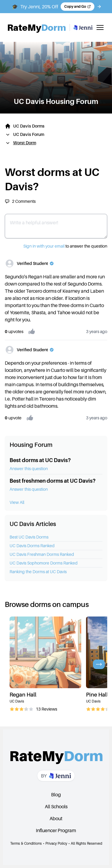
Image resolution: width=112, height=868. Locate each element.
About (56, 818)
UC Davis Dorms (29, 126)
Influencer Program (56, 830)
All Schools (56, 806)
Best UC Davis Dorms (29, 537)
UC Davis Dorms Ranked (32, 546)
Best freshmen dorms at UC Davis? (53, 481)
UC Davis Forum (29, 134)
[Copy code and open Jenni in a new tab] (78, 7)
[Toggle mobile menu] (100, 27)
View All (17, 502)
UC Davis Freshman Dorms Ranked (42, 554)
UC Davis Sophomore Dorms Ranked (44, 563)
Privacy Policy (56, 843)
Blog (56, 795)
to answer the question (65, 246)
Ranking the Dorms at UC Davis (38, 572)
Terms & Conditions (26, 843)
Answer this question (29, 468)
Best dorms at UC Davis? (40, 460)
